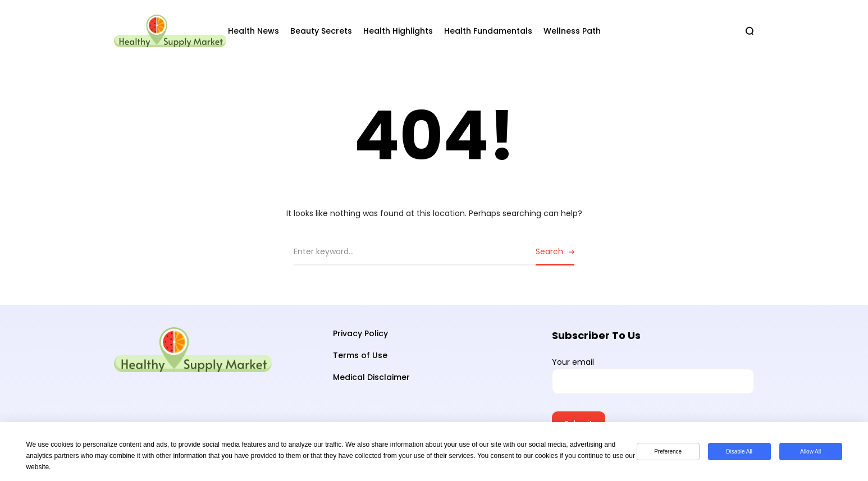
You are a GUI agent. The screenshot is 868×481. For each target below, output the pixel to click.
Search (549, 251)
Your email (653, 375)
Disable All (739, 452)
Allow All (810, 452)
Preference (668, 452)
